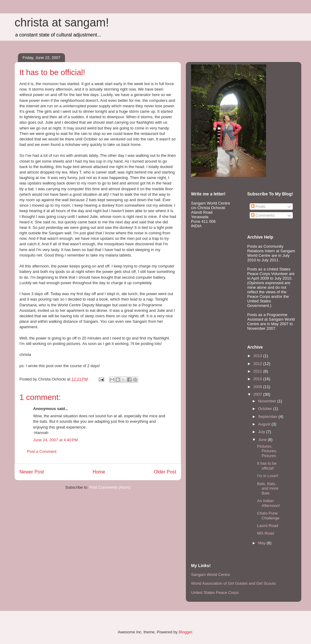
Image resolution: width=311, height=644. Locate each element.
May (262, 543)
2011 (258, 371)
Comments (263, 215)
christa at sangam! (62, 22)
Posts (258, 207)
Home (99, 472)
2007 (258, 394)
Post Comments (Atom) (110, 487)
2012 (258, 364)
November (268, 401)
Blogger (185, 632)
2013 (258, 356)
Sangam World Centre (210, 575)
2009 (258, 387)
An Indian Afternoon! (268, 503)
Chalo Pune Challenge (268, 516)
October (266, 409)
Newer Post (32, 472)
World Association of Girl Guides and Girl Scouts (233, 583)
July (262, 432)
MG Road (265, 533)
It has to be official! (267, 466)
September (268, 417)
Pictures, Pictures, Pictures (267, 451)
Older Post (165, 472)
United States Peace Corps (215, 592)
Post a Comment (42, 451)
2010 (258, 379)
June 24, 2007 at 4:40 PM (55, 440)
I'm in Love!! (268, 476)
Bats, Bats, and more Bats (268, 488)
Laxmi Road (267, 526)
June (263, 440)
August (265, 424)
